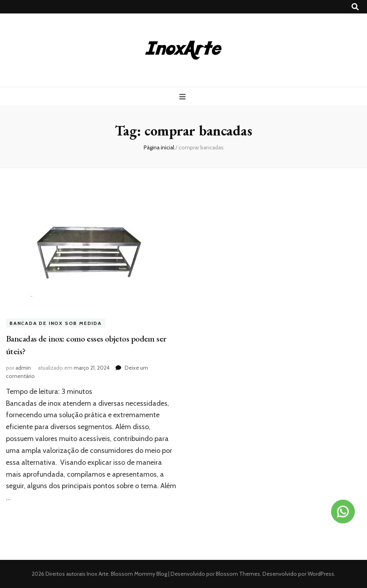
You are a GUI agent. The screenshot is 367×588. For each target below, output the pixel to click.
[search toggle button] (355, 7)
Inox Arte (98, 574)
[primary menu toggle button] (183, 97)
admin (23, 368)
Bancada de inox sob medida (56, 323)
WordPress (321, 574)
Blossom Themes (237, 574)
